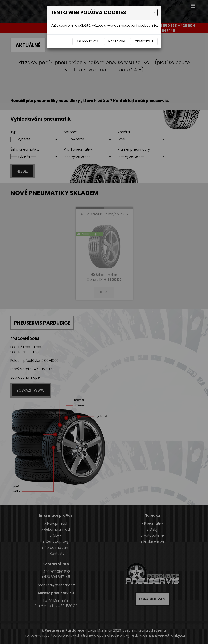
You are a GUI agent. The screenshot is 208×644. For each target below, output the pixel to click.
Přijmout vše (87, 41)
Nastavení (117, 41)
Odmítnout (144, 41)
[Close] (154, 12)
